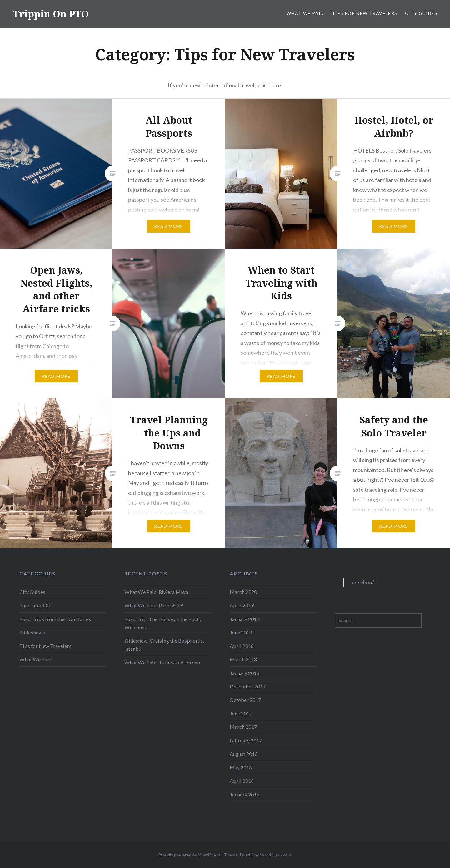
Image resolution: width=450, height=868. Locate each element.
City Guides (421, 13)
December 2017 (248, 686)
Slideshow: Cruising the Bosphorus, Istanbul (164, 645)
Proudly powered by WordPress (189, 855)
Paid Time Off (35, 605)
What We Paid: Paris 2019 (154, 605)
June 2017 (241, 713)
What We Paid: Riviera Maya (156, 592)
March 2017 (243, 727)
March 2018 (243, 659)
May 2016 (241, 767)
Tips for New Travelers (365, 13)
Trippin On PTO (51, 14)
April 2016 (242, 781)
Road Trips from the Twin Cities (55, 619)
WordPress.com (276, 855)
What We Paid (305, 13)
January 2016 (245, 794)
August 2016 (244, 754)
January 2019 (245, 619)
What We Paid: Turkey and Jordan (162, 662)
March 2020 (243, 592)
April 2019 (242, 605)
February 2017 (246, 740)
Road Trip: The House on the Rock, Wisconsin (162, 623)
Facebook (364, 582)
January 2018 (245, 673)
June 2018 (241, 632)
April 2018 (242, 646)
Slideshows (32, 632)
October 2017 (245, 700)
